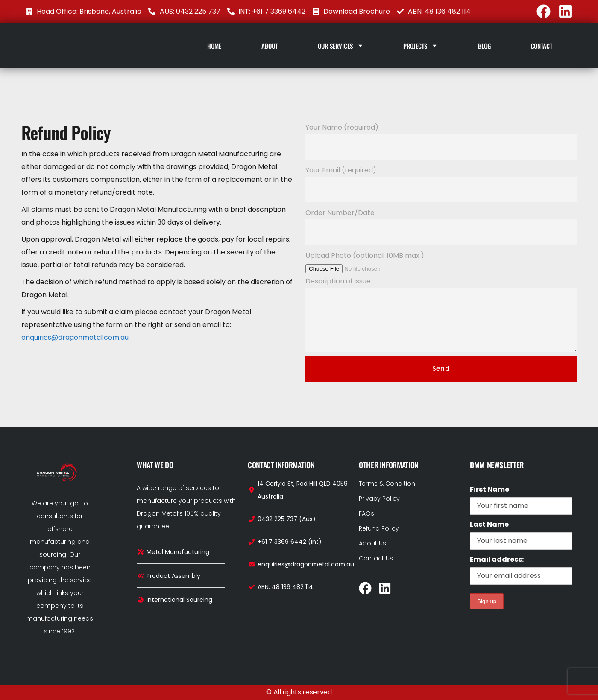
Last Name (489, 524)
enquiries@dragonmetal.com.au (75, 337)
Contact (541, 46)
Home (214, 46)
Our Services (341, 45)
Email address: (521, 570)
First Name (490, 489)
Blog (484, 46)
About (270, 46)
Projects (421, 45)
